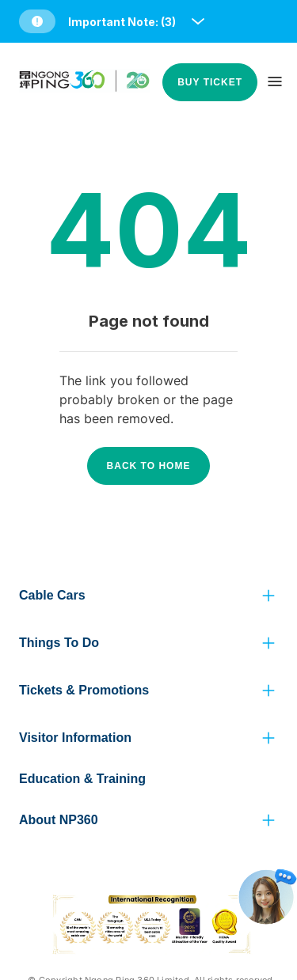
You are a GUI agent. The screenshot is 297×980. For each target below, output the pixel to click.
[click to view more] (268, 596)
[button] (113, 21)
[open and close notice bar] (198, 21)
